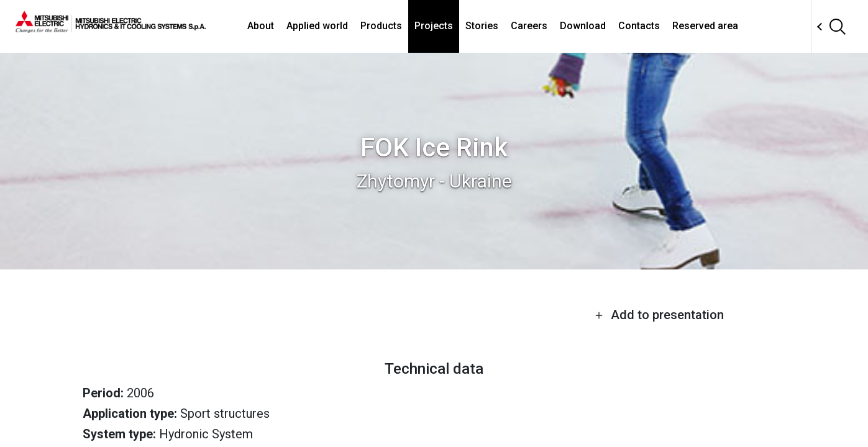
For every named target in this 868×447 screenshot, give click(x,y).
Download (583, 26)
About (261, 26)
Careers (529, 26)
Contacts (639, 26)
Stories (482, 26)
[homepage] (111, 28)
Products (381, 26)
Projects (434, 26)
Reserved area (705, 26)
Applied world (317, 26)
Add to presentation (659, 315)
